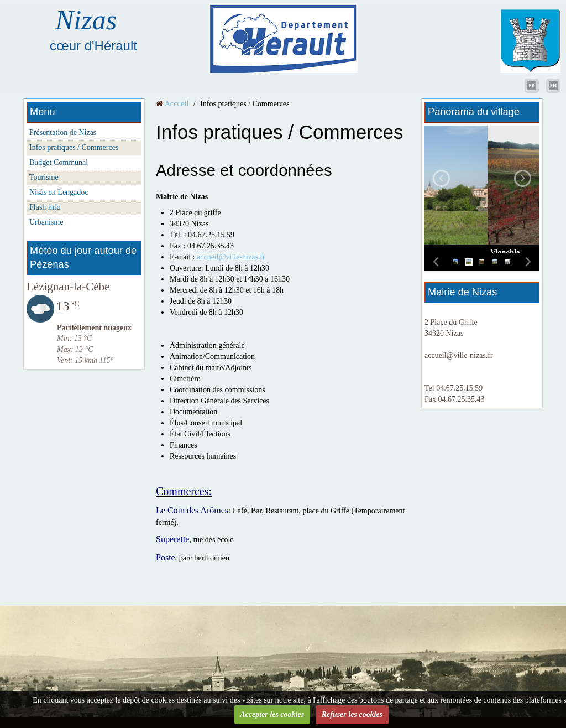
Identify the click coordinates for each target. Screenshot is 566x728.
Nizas (86, 20)
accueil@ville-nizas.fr (231, 257)
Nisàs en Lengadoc (59, 192)
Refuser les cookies (352, 714)
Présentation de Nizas (63, 132)
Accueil (177, 104)
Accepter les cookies (272, 714)
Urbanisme (46, 222)
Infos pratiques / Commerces (74, 147)
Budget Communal (59, 162)
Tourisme (44, 177)
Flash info (45, 207)
